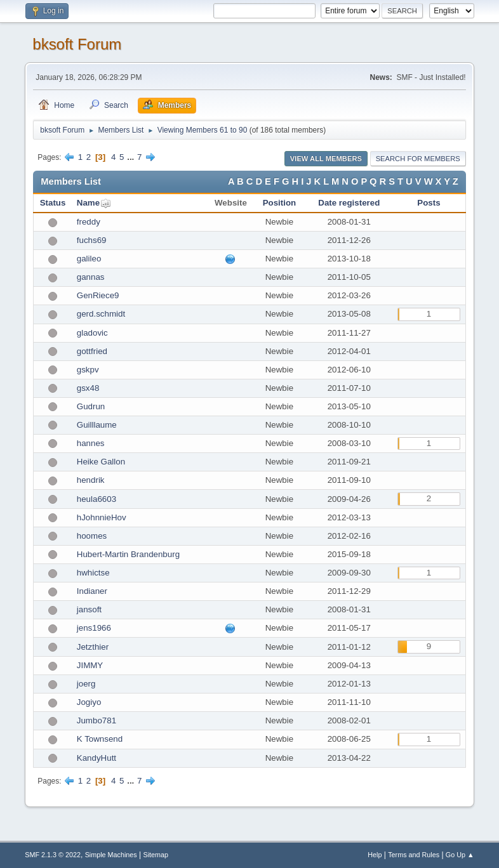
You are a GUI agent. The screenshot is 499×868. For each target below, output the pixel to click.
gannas (91, 277)
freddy (89, 222)
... (132, 157)
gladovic (92, 333)
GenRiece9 (98, 295)
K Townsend (100, 739)
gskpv (88, 370)
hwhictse (93, 573)
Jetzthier (93, 647)
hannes (91, 443)
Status (53, 203)
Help (375, 855)
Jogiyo (89, 702)
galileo (89, 259)
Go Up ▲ (460, 855)
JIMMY (90, 665)
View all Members (326, 159)
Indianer (92, 591)
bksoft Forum (77, 44)
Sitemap (156, 855)
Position (280, 203)
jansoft (89, 609)
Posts (429, 203)
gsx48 (88, 388)
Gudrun (91, 406)
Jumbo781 (96, 720)
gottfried (92, 351)
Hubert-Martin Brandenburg (128, 554)
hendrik (91, 480)
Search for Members (418, 159)
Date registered (349, 203)
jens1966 (94, 628)
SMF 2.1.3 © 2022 (53, 855)
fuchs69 (92, 240)
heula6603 (96, 499)
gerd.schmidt (101, 314)
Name (88, 203)
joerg (86, 684)
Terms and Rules (414, 855)
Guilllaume (97, 425)
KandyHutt (96, 758)
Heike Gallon (101, 462)
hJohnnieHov (102, 517)
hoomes (92, 536)
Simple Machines (111, 855)
